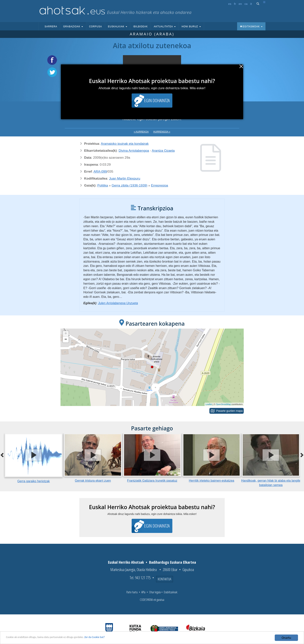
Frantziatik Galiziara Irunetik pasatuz (152, 481)
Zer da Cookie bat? (114, 638)
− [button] (66, 340)
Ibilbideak (140, 27)
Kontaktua (165, 579)
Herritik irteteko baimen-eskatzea (212, 481)
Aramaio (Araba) (152, 34)
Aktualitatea (165, 27)
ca (246, 4)
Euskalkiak (118, 27)
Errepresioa (160, 185)
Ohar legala (155, 592)
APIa (143, 592)
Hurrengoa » (162, 132)
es (230, 4)
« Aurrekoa (141, 132)
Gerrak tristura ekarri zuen (93, 481)
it (251, 4)
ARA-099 (100, 172)
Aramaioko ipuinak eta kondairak (125, 144)
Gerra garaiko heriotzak (33, 481)
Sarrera (51, 27)
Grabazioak (73, 27)
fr (235, 4)
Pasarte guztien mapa (229, 411)
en (240, 4)
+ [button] (66, 334)
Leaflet (209, 404)
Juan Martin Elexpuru (125, 179)
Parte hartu (132, 592)
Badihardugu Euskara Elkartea (173, 562)
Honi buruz (191, 27)
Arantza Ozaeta (163, 151)
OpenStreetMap (223, 404)
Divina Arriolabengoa (134, 151)
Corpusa (95, 27)
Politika (103, 185)
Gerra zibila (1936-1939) (130, 185)
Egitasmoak (251, 27)
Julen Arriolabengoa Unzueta (118, 303)
